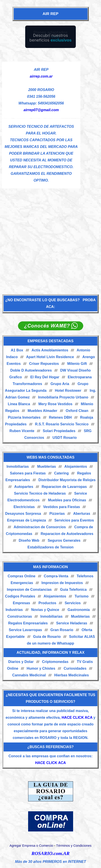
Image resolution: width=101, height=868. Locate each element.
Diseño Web (29, 540)
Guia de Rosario (47, 637)
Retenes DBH (60, 417)
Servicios (73, 603)
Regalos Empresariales (28, 623)
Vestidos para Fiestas (62, 507)
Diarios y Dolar (21, 662)
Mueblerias (47, 466)
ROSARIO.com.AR (50, 853)
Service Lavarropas (25, 630)
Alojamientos (76, 466)
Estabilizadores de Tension (50, 547)
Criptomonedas (55, 662)
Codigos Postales (20, 596)
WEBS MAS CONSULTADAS (50, 457)
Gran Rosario (62, 630)
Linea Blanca (19, 404)
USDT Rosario (65, 438)
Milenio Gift (77, 364)
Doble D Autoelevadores (31, 370)
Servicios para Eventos (74, 520)
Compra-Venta (56, 576)
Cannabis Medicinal (29, 675)
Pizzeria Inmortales (24, 417)
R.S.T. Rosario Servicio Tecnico (62, 424)
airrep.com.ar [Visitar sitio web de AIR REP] (41, 76)
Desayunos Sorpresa (23, 514)
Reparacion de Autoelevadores (67, 534)
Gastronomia (79, 610)
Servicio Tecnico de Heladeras (40, 493)
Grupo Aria (60, 384)
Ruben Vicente (22, 431)
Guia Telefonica (73, 590)
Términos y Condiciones (74, 846)
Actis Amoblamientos (50, 350)
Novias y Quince (45, 610)
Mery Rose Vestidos (55, 404)
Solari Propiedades (59, 431)
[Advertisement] (50, 239)
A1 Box (17, 350)
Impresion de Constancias (29, 590)
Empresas (21, 603)
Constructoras (20, 616)
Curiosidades (75, 668)
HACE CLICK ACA (77, 718)
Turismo (82, 596)
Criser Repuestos (44, 364)
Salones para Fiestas (28, 473)
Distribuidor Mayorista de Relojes (67, 480)
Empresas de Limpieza (27, 520)
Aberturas (82, 514)
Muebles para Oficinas (67, 500)
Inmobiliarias (18, 466)
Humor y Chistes (41, 668)
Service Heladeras (72, 623)
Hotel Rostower (68, 391)
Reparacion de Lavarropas (64, 487)
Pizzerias (57, 514)
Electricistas (24, 507)
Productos (47, 603)
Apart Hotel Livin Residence (50, 357)
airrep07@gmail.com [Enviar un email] (41, 110)
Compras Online (22, 576)
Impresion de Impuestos (62, 583)
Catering (62, 473)
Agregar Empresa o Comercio (31, 846)
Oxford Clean (77, 411)
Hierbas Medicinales (72, 675)
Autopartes (24, 487)
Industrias (14, 610)
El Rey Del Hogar (45, 377)
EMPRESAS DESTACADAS (50, 341)
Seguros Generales (64, 540)
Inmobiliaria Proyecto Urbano (63, 397)
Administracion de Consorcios (40, 527)
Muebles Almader (43, 411)
